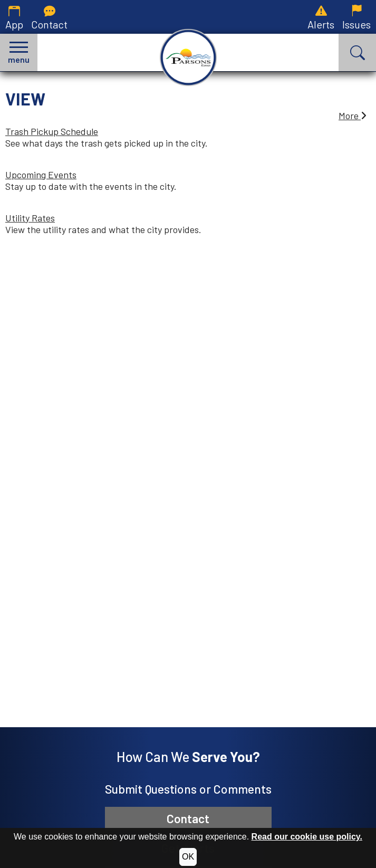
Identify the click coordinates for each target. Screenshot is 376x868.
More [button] (353, 115)
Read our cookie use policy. (307, 837)
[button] (19, 52)
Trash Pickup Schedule (52, 131)
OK (188, 857)
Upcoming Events (41, 175)
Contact (188, 818)
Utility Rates (30, 218)
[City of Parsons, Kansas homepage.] (188, 57)
